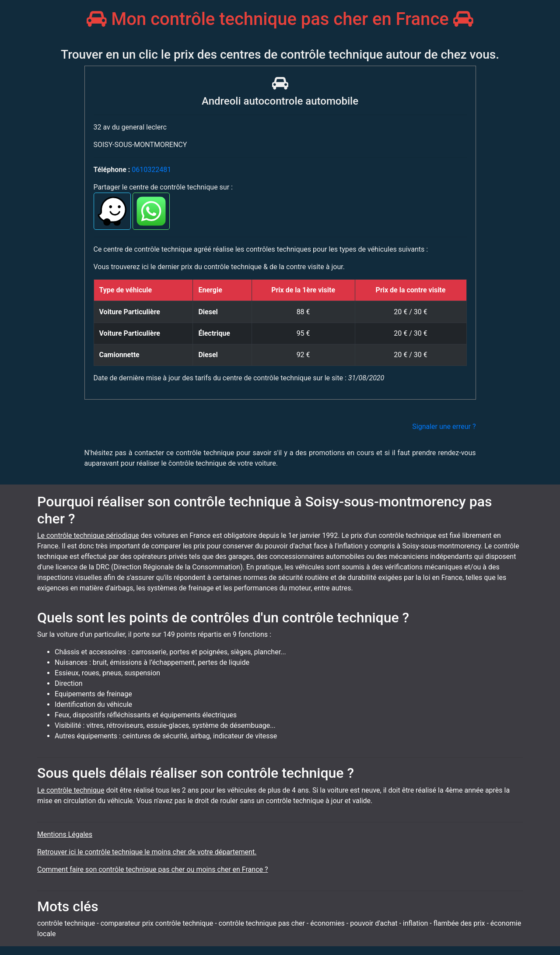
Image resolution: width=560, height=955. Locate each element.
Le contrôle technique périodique (88, 535)
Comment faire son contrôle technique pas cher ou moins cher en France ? (153, 869)
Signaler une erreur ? (444, 427)
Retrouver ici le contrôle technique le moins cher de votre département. (147, 852)
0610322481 (151, 170)
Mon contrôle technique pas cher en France (280, 19)
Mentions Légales (65, 834)
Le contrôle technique (71, 790)
